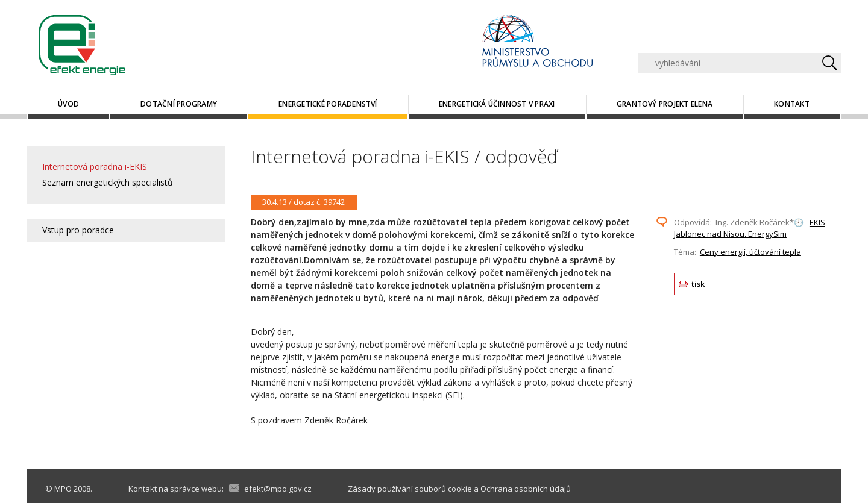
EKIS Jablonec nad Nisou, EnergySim (750, 228)
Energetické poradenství (328, 104)
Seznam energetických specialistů (108, 182)
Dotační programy (179, 104)
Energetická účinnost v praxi (497, 104)
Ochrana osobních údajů (526, 489)
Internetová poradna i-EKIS (95, 167)
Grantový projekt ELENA (665, 104)
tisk (698, 284)
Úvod (68, 104)
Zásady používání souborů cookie (410, 489)
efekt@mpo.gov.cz (278, 489)
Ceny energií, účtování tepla (750, 252)
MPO (63, 489)
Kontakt (792, 104)
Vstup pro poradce (78, 230)
